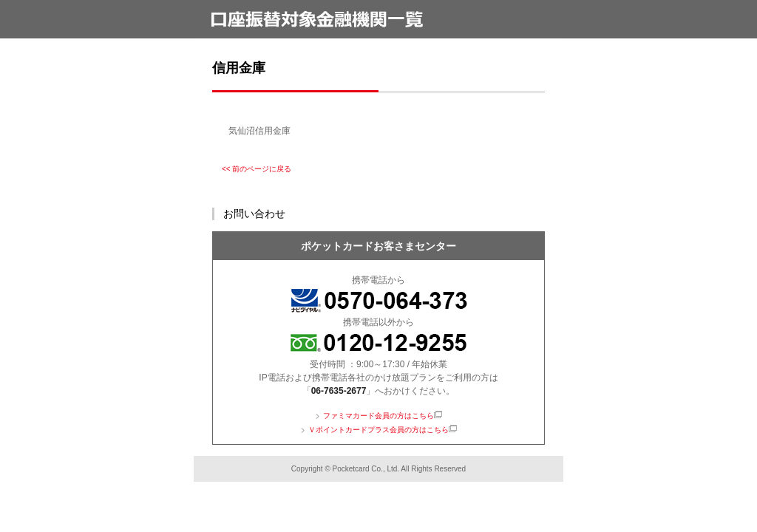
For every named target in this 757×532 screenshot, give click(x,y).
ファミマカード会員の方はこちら (378, 416)
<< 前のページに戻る (257, 169)
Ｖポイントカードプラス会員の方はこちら (378, 430)
